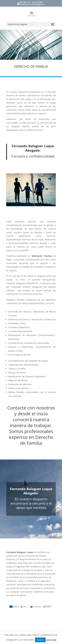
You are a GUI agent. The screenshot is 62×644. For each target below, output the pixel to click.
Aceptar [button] (40, 640)
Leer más (51, 640)
